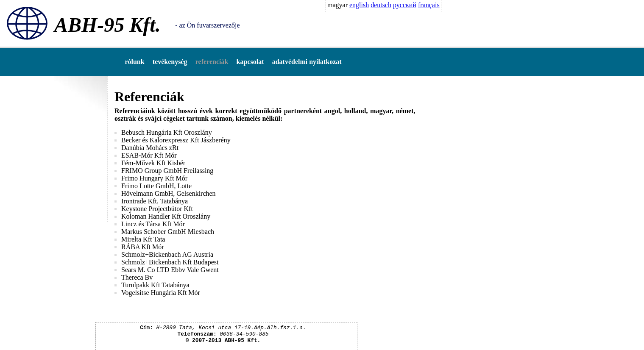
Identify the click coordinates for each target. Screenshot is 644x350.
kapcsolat (250, 62)
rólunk (134, 62)
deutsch (381, 5)
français (429, 5)
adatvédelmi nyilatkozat (307, 62)
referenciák (212, 62)
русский (405, 5)
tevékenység (170, 62)
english (359, 5)
